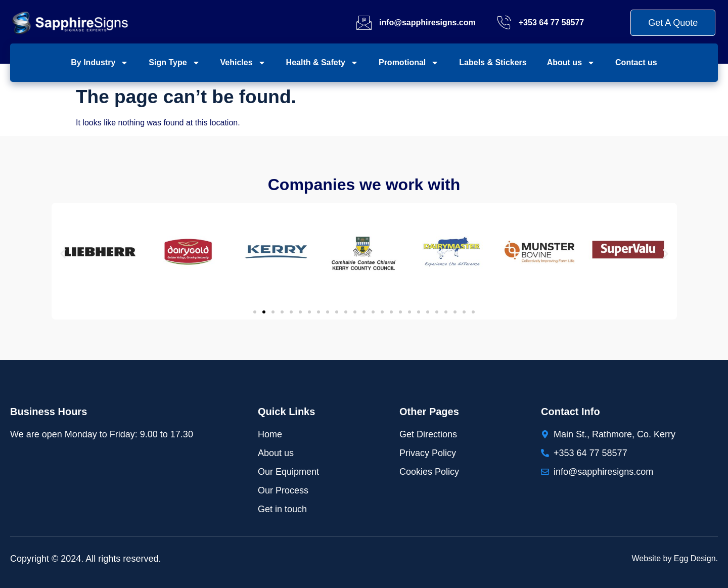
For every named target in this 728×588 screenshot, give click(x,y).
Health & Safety (322, 63)
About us (571, 63)
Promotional (409, 63)
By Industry (100, 63)
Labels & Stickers (493, 62)
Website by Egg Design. (675, 558)
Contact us (636, 62)
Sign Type (174, 63)
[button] (63, 254)
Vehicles (243, 63)
